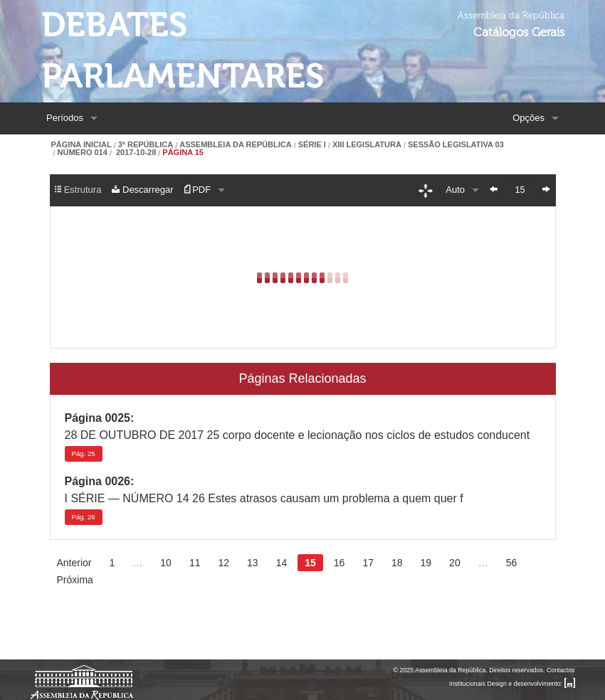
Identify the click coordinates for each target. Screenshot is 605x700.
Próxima (75, 580)
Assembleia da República (235, 145)
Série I (312, 145)
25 (84, 454)
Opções (528, 118)
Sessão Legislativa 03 (456, 145)
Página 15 (183, 153)
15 (310, 563)
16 (340, 563)
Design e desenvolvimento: (531, 684)
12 (223, 563)
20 (455, 563)
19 (426, 563)
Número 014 (83, 153)
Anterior (74, 563)
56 (512, 563)
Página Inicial (81, 145)
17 (368, 563)
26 (84, 517)
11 (195, 563)
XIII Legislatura (367, 145)
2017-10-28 (135, 153)
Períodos (65, 118)
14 (282, 563)
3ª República (146, 145)
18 (397, 563)
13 (253, 563)
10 (166, 563)
